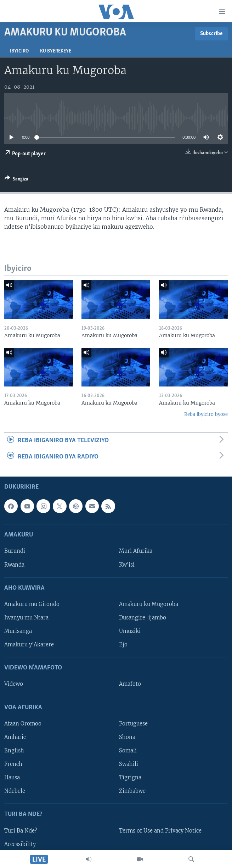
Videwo (14, 684)
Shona (127, 737)
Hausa (12, 778)
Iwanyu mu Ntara (26, 618)
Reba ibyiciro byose (206, 414)
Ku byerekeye (56, 51)
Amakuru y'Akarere (29, 645)
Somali (128, 751)
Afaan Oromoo (23, 724)
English (14, 751)
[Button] (16, 180)
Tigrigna (130, 778)
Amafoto (130, 684)
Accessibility (20, 844)
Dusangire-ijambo (143, 618)
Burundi (15, 551)
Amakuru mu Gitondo (32, 604)
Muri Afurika (136, 551)
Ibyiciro (19, 51)
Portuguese (133, 724)
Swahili (129, 764)
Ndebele (15, 791)
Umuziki (130, 631)
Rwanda (14, 565)
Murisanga (18, 631)
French (13, 764)
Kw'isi (127, 565)
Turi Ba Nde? (21, 831)
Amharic (15, 737)
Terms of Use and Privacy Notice (160, 831)
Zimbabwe (132, 791)
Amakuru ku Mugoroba (149, 604)
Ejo (123, 645)
